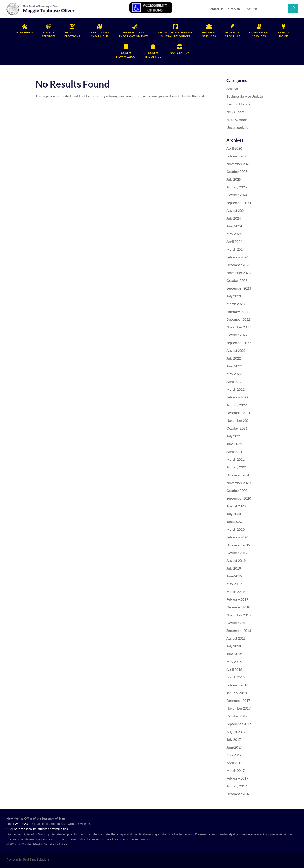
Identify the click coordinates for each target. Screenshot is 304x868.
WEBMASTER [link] (24, 824)
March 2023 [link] (236, 304)
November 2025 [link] (239, 164)
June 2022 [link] (234, 366)
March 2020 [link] (236, 529)
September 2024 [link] (239, 203)
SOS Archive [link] (180, 53)
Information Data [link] (134, 34)
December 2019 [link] (238, 545)
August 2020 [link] (236, 506)
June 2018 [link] (234, 654)
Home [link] (284, 34)
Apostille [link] (232, 34)
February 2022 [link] (237, 397)
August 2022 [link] (236, 350)
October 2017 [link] (237, 716)
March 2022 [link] (236, 389)
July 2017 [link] (234, 739)
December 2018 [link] (238, 607)
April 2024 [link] (234, 241)
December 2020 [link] (238, 475)
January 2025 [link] (237, 187)
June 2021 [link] (234, 444)
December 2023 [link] (238, 265)
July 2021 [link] (234, 436)
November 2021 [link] (239, 420)
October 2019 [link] (237, 553)
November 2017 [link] (239, 708)
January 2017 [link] (237, 786)
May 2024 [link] (234, 234)
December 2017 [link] (238, 700)
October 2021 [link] (237, 428)
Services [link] (49, 34)
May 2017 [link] (234, 755)
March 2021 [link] (236, 459)
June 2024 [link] (234, 226)
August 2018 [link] (236, 638)
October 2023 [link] (237, 280)
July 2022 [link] (234, 358)
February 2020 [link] (237, 537)
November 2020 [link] (239, 483)
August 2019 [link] (236, 560)
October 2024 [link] (237, 195)
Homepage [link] (25, 33)
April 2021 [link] (234, 452)
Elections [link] (72, 34)
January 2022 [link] (237, 405)
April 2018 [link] (234, 669)
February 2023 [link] (237, 311)
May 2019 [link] (234, 584)
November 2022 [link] (239, 327)
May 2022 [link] (234, 374)
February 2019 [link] (237, 599)
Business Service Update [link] (245, 96)
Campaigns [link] (100, 34)
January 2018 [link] (237, 693)
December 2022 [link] (238, 319)
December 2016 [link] (238, 794)
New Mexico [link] (126, 55)
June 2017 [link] (234, 747)
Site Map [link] (234, 9)
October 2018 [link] (237, 623)
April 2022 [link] (234, 381)
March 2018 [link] (236, 677)
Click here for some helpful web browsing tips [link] (37, 829)
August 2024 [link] (236, 210)
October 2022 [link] (237, 335)
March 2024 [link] (236, 249)
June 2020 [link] (234, 522)
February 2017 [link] (237, 778)
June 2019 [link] (234, 576)
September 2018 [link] (239, 630)
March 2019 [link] (236, 592)
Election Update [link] (238, 104)
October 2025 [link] (237, 171)
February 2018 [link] (237, 685)
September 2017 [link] (239, 724)
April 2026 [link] (234, 148)
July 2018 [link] (234, 646)
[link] (41, 14)
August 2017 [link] (236, 732)
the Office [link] (153, 55)
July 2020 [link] (234, 514)
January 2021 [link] (237, 467)
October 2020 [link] (237, 490)
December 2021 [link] (238, 413)
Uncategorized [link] (237, 127)
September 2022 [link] (239, 343)
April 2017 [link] (234, 763)
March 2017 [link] (236, 770)
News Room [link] (235, 112)
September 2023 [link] (239, 288)
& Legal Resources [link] (176, 34)
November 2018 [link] (239, 615)
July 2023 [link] (234, 296)
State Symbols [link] (237, 120)
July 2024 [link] (234, 218)
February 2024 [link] (237, 257)
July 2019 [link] (234, 568)
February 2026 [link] (237, 156)
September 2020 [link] (239, 498)
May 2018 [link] (234, 662)
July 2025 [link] (234, 179)
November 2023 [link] (239, 273)
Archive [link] (232, 88)
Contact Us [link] (216, 9)
